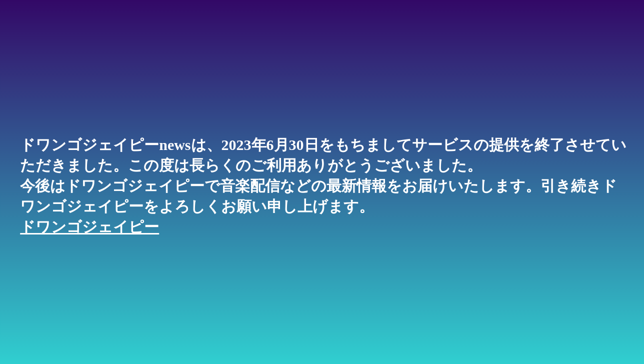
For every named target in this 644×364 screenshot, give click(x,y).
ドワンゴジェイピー (89, 227)
